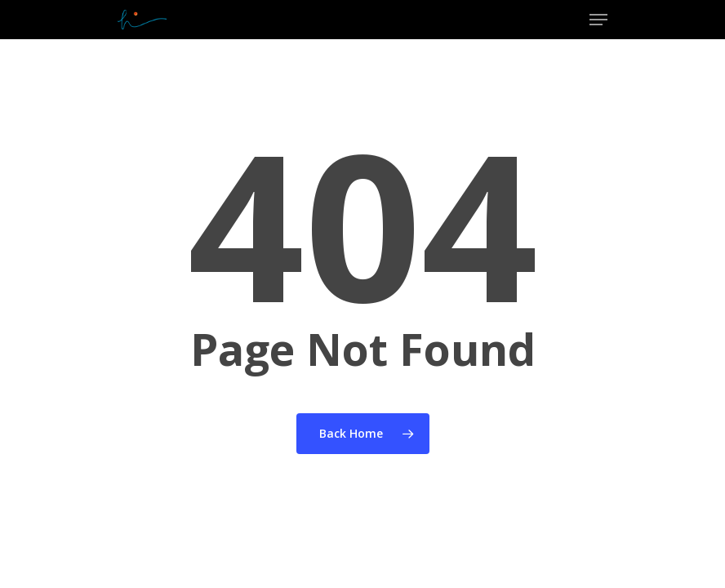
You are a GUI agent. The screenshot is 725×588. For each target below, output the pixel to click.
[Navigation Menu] (598, 20)
